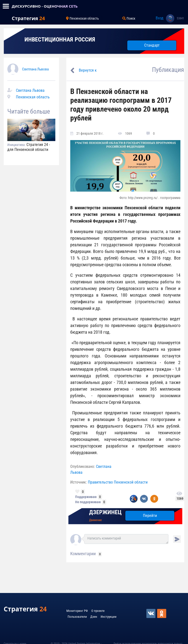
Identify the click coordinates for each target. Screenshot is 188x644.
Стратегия (28, 18)
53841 (180, 18)
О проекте (98, 611)
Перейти (150, 516)
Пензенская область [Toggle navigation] (82, 18)
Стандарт (152, 45)
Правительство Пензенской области (118, 482)
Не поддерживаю (88, 502)
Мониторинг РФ (77, 611)
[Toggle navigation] (6, 6)
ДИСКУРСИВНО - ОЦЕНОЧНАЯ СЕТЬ (45, 6)
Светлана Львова (35, 69)
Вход (160, 18)
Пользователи (77, 617)
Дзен (94, 617)
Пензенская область (33, 97)
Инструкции (109, 617)
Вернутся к (88, 70)
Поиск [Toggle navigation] (129, 18)
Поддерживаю (86, 497)
